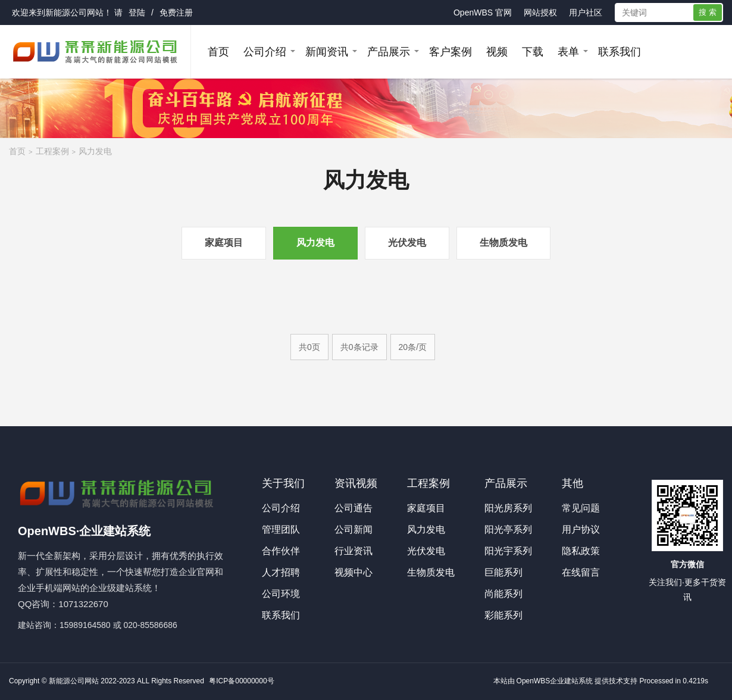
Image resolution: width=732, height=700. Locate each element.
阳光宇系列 (508, 551)
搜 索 (708, 12)
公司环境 (281, 594)
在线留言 (581, 572)
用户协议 (581, 529)
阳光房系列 (508, 508)
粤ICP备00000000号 (241, 681)
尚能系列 (503, 594)
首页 (218, 52)
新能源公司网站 (74, 12)
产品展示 (389, 52)
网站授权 (540, 12)
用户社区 (586, 12)
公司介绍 (265, 52)
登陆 (137, 12)
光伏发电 (407, 243)
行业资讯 (354, 551)
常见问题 (581, 508)
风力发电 (95, 151)
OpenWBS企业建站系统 (555, 681)
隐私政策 (581, 551)
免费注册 (176, 12)
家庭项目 (224, 243)
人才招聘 (281, 572)
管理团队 (281, 529)
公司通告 (354, 508)
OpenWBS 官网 (483, 12)
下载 (533, 52)
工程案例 (52, 151)
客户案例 (451, 52)
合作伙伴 (281, 551)
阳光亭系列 (508, 529)
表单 (568, 52)
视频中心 (354, 572)
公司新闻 (354, 529)
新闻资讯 (327, 52)
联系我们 (620, 52)
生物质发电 (503, 243)
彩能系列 (503, 615)
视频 (497, 52)
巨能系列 (503, 572)
